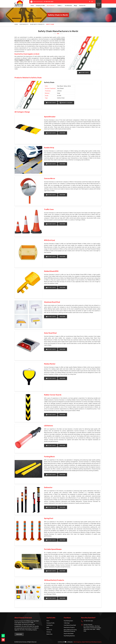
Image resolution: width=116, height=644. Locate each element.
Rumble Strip (49, 148)
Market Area (49, 634)
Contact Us (82, 6)
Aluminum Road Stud (52, 302)
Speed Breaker (50, 117)
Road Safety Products (37, 24)
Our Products (51, 6)
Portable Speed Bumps (53, 549)
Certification (68, 6)
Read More (62, 133)
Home (32, 6)
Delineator (48, 487)
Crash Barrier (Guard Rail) (70, 625)
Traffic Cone (49, 209)
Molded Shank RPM (51, 271)
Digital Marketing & (87, 642)
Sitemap (49, 632)
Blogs (76, 6)
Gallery (60, 6)
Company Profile (40, 6)
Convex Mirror (50, 178)
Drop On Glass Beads (69, 634)
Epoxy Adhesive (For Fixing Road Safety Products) (70, 631)
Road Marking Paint (68, 621)
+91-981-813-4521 (48, 2)
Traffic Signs (67, 623)
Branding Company (97, 642)
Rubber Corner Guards (53, 395)
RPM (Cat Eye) (49, 240)
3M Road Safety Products (54, 580)
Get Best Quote (99, 4)
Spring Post (49, 518)
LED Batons (49, 426)
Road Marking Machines (69, 636)
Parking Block (49, 457)
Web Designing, (78, 642)
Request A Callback (66, 103)
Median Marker (50, 364)
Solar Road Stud (50, 333)
